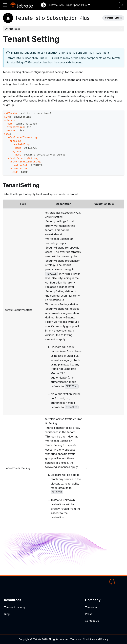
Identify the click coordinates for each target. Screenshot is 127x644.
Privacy (104, 639)
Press (89, 614)
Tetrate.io (91, 607)
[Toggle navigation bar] (5, 5)
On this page (13, 29)
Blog (7, 614)
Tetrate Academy (15, 607)
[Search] (122, 5)
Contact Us (92, 621)
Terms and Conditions (83, 639)
